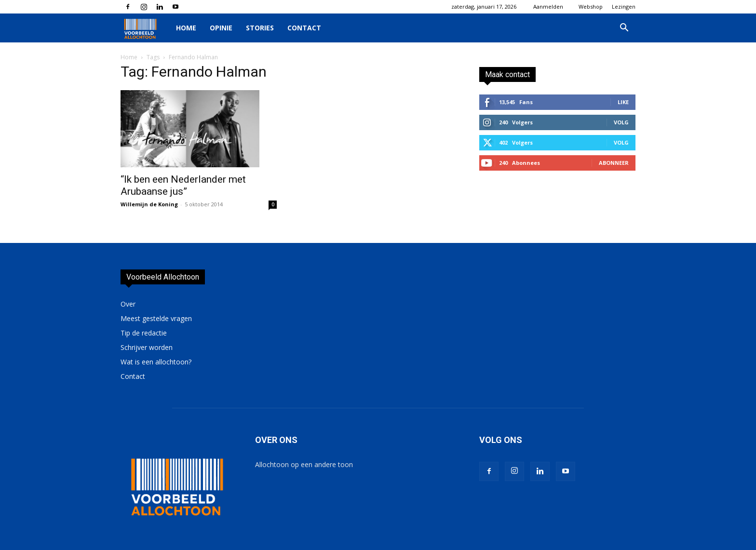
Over (128, 304)
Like (623, 102)
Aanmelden (548, 7)
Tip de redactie (144, 333)
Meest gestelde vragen (156, 318)
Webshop (591, 7)
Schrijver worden (147, 347)
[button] (624, 29)
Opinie (221, 28)
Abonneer (614, 163)
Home (186, 28)
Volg (621, 122)
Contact (304, 28)
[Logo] (145, 28)
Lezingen (624, 7)
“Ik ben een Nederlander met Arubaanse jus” (183, 185)
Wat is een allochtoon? (156, 362)
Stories (260, 28)
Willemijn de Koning (149, 204)
